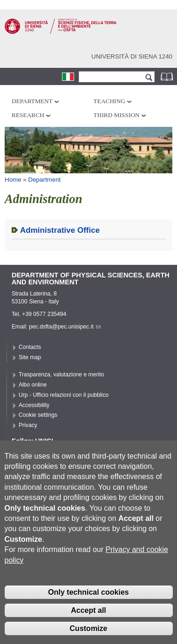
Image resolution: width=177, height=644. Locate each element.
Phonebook (168, 76)
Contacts (30, 347)
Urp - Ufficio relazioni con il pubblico (64, 395)
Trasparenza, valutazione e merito (61, 375)
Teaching (109, 101)
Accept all (88, 625)
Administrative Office (60, 230)
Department (32, 101)
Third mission (117, 115)
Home (13, 180)
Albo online (33, 385)
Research (28, 115)
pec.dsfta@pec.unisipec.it (65, 327)
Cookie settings (38, 415)
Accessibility (34, 405)
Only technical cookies (88, 608)
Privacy (28, 425)
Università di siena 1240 (132, 56)
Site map (30, 357)
